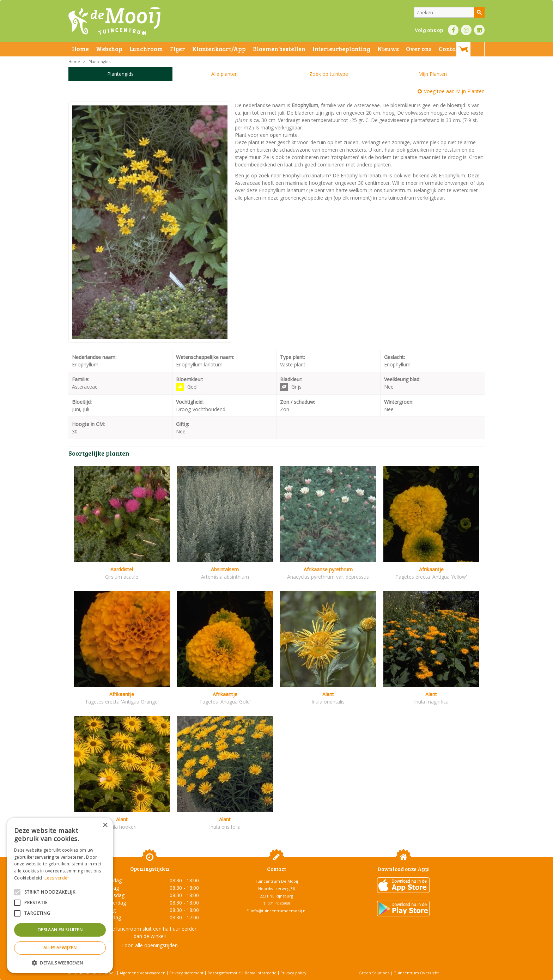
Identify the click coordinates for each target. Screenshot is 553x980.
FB (453, 30)
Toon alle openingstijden (150, 945)
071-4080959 (279, 903)
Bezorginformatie (224, 973)
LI (479, 30)
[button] (60, 963)
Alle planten (224, 74)
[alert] (60, 895)
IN (466, 30)
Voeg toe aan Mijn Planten (454, 91)
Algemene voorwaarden (142, 973)
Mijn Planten (433, 74)
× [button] (105, 825)
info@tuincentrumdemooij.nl (279, 911)
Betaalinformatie (261, 973)
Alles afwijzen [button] (60, 948)
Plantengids (120, 74)
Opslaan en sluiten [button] (60, 930)
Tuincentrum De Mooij (276, 881)
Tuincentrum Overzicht (416, 973)
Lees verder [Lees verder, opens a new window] (57, 878)
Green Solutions (374, 973)
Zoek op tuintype (329, 74)
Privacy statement (186, 973)
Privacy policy (293, 973)
